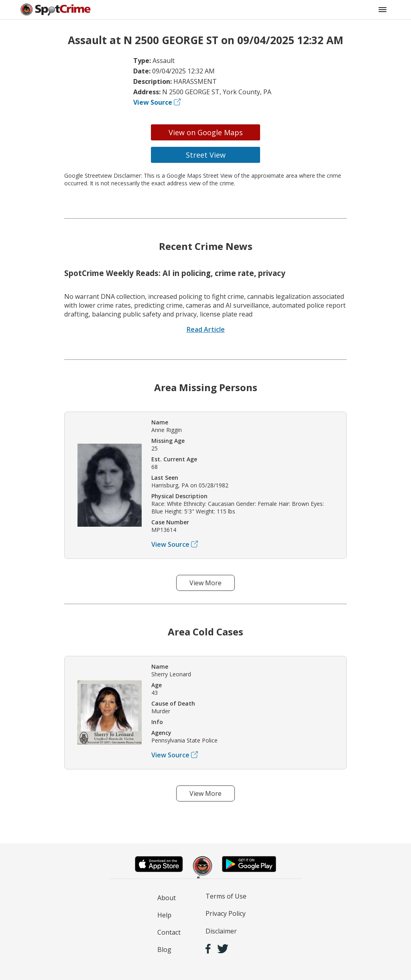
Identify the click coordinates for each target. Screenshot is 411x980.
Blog (164, 950)
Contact (169, 932)
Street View (206, 155)
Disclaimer (221, 931)
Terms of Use (226, 896)
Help (164, 915)
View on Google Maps (206, 132)
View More (205, 583)
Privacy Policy (226, 913)
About (167, 898)
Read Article (206, 329)
